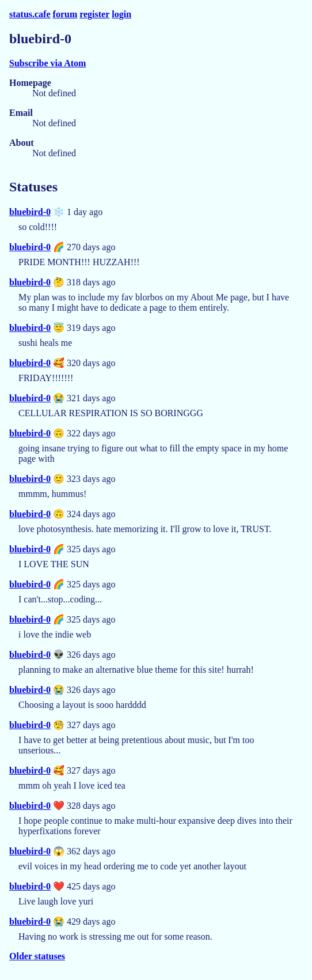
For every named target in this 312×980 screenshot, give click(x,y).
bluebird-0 (30, 212)
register (94, 14)
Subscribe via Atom (47, 63)
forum (65, 14)
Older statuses (37, 956)
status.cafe (30, 14)
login (121, 14)
